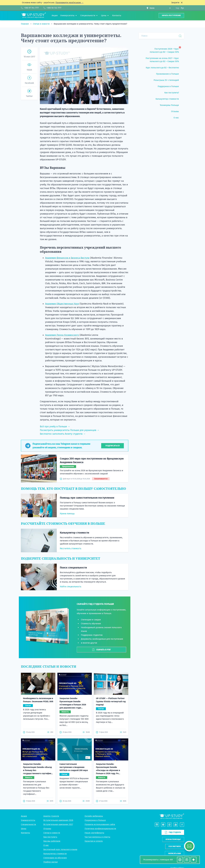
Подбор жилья (51, 862)
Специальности (28, 824)
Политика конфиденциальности (100, 829)
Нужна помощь (67, 514)
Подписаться (113, 446)
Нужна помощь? (173, 839)
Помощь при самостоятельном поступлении (87, 498)
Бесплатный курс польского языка (60, 849)
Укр (177, 8)
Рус (182, 8)
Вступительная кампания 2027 (58, 824)
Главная (25, 24)
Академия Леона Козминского (62, 335)
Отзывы (47, 829)
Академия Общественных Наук (62, 304)
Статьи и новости (42, 24)
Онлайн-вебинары (94, 816)
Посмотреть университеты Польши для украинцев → (70, 430)
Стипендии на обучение (55, 858)
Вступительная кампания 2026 (58, 820)
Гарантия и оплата (94, 841)
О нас (46, 845)
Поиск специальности (73, 568)
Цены (24, 829)
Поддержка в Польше (95, 820)
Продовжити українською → (69, 3)
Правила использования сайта (100, 824)
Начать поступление (171, 15)
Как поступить (50, 837)
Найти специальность (71, 587)
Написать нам (174, 853)
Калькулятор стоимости (75, 533)
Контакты (25, 833)
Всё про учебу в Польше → (55, 427)
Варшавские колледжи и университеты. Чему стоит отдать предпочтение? (90, 24)
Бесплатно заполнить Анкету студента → (63, 434)
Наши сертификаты (94, 833)
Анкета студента (51, 816)
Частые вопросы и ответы (97, 837)
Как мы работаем (52, 841)
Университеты (28, 820)
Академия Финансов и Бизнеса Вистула (67, 258)
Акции (24, 816)
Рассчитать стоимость (71, 548)
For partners (175, 846)
